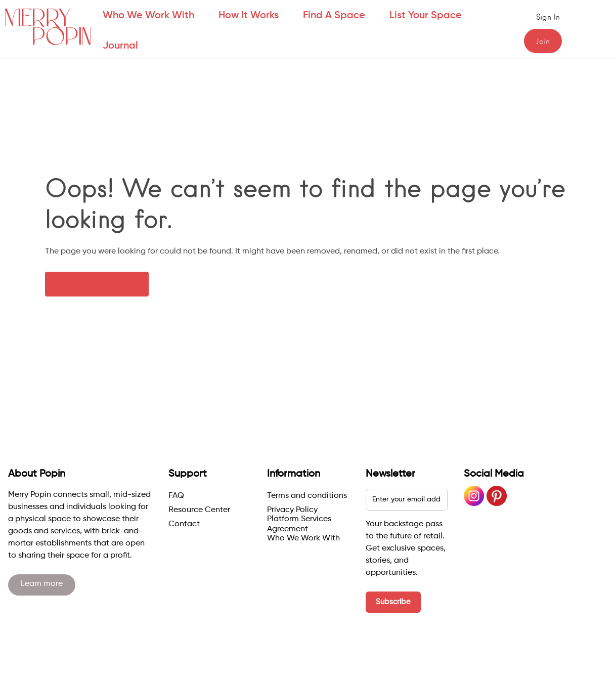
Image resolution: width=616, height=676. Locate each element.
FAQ (176, 496)
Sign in (548, 17)
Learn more (42, 584)
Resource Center (199, 510)
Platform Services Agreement (299, 524)
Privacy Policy (292, 510)
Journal (120, 46)
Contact (184, 524)
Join (543, 41)
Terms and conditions (307, 496)
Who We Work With (303, 538)
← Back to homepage (97, 284)
